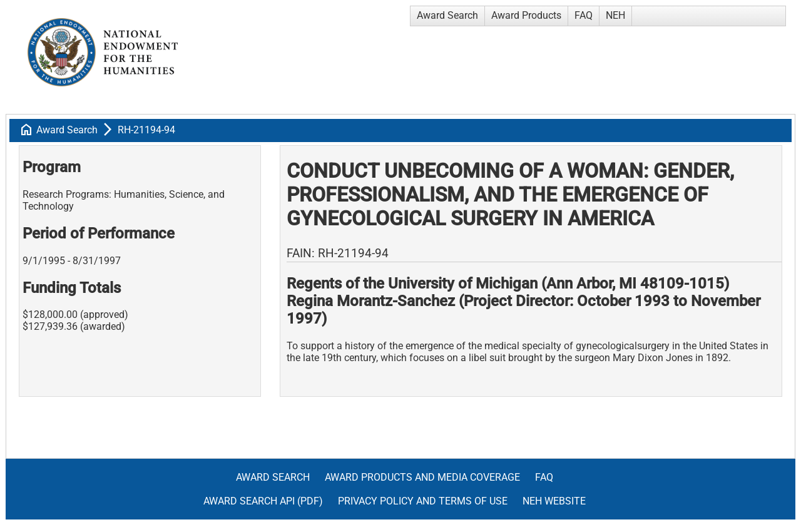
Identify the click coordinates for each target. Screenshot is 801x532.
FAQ (584, 15)
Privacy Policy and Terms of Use (423, 501)
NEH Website (554, 501)
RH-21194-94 (146, 130)
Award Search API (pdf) (263, 501)
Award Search (447, 15)
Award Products (526, 15)
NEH (615, 15)
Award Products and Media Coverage (422, 477)
